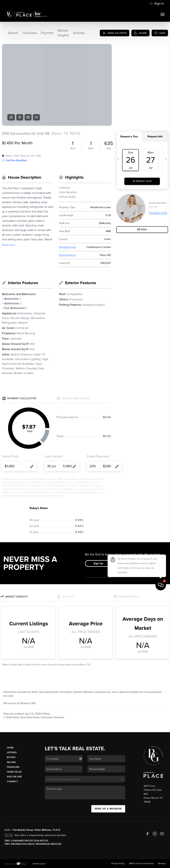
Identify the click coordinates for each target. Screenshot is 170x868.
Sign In (157, 3)
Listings (12, 752)
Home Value (14, 772)
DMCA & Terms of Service (141, 864)
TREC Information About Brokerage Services (33, 844)
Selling (11, 762)
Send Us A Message (108, 809)
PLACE (57, 830)
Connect (12, 781)
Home (10, 748)
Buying (11, 757)
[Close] (163, 832)
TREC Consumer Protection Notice (26, 841)
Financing (13, 767)
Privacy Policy (118, 864)
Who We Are (14, 777)
